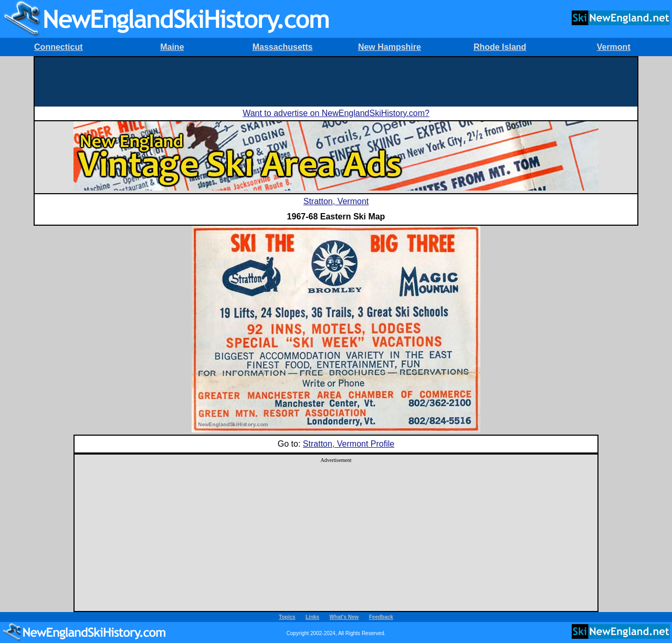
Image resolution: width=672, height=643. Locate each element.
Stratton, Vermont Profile (349, 444)
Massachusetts (283, 47)
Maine (172, 47)
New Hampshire (390, 47)
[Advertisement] (336, 81)
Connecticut (58, 47)
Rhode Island (500, 47)
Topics (287, 617)
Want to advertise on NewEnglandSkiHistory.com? (336, 113)
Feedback (381, 617)
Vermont (614, 47)
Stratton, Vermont (336, 201)
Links (312, 617)
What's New (344, 617)
